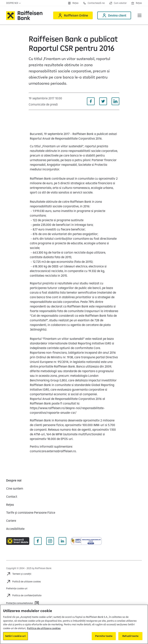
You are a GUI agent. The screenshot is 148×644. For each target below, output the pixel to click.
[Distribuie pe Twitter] (103, 101)
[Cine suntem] (15, 488)
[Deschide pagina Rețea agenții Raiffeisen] (137, 3)
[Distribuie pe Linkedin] (115, 101)
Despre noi (14, 3)
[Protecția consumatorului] (23, 603)
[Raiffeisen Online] (73, 15)
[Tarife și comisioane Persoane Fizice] (31, 513)
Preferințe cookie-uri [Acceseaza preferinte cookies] (17, 588)
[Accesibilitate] (15, 529)
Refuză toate (130, 636)
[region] (74, 624)
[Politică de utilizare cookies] (24, 582)
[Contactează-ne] (94, 3)
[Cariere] (11, 521)
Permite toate (104, 636)
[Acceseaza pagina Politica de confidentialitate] (24, 595)
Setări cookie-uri (16, 636)
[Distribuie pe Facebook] (91, 101)
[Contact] (12, 497)
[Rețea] (73, 3)
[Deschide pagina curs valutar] (118, 3)
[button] (140, 15)
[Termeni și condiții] (19, 574)
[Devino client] (114, 15)
